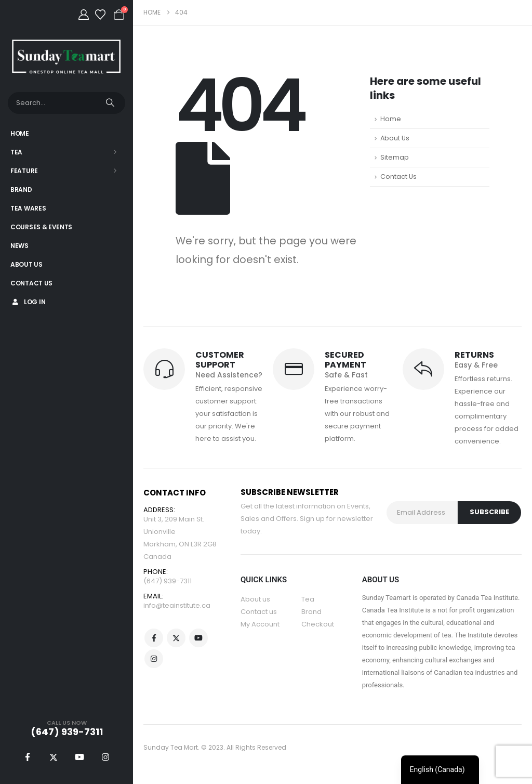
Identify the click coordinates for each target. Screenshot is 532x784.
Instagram (154, 659)
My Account (260, 624)
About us (255, 599)
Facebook (154, 638)
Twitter (176, 638)
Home (20, 133)
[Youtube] (79, 757)
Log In (28, 302)
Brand (21, 190)
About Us (26, 264)
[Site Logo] (66, 56)
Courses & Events (41, 227)
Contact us (259, 612)
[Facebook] (28, 757)
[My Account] (84, 15)
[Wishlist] (100, 15)
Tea (16, 152)
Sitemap (395, 157)
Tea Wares (28, 208)
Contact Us (31, 283)
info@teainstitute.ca (177, 605)
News (19, 246)
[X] (54, 757)
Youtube (198, 638)
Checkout (318, 624)
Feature (24, 171)
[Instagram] (105, 757)
